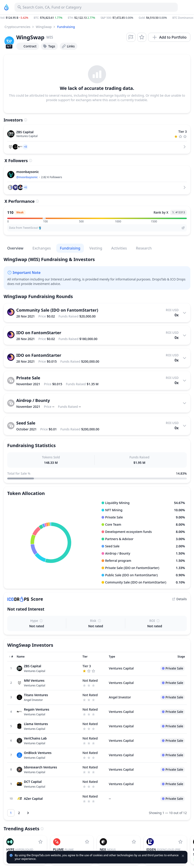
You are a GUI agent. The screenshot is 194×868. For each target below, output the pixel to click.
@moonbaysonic (27, 177)
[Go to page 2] (19, 813)
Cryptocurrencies (17, 27)
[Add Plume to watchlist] (87, 842)
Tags (49, 46)
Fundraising (66, 27)
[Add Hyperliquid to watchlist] (40, 842)
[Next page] (28, 813)
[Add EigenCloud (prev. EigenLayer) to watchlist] (180, 842)
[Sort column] (11, 657)
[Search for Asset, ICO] (96, 7)
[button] (97, 18)
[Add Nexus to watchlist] (134, 842)
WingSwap (44, 27)
